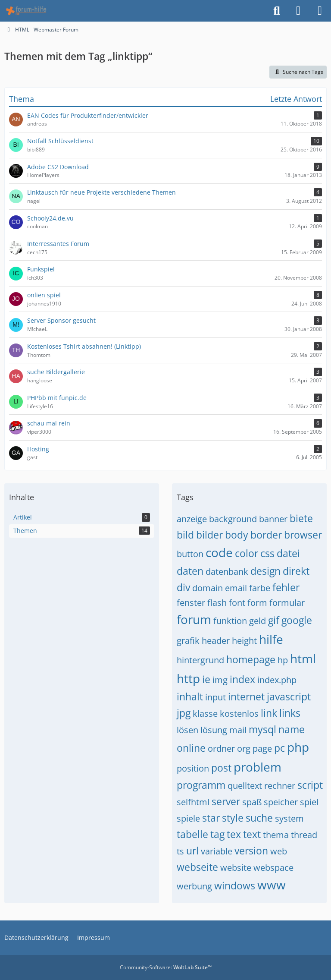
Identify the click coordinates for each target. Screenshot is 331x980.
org (244, 748)
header (216, 641)
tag (217, 834)
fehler (286, 587)
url (192, 851)
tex (234, 834)
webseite (197, 867)
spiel (309, 802)
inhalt (190, 696)
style (233, 818)
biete (301, 518)
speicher (281, 802)
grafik (188, 641)
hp (283, 660)
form (257, 603)
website (236, 868)
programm (201, 785)
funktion (230, 621)
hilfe (271, 639)
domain (208, 588)
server (226, 801)
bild (185, 535)
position (193, 768)
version (251, 851)
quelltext (245, 786)
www (272, 885)
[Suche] (277, 11)
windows (235, 885)
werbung (194, 886)
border (266, 535)
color (247, 553)
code (219, 552)
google (297, 620)
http (188, 678)
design (265, 571)
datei (288, 553)
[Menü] (320, 11)
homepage (251, 659)
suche (259, 818)
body (237, 535)
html (303, 659)
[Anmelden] (298, 11)
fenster (191, 603)
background (233, 519)
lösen (187, 730)
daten (190, 571)
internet (246, 696)
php (298, 747)
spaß (252, 802)
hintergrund (200, 660)
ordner (221, 748)
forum (194, 619)
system (289, 818)
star (211, 818)
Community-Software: (166, 967)
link (269, 713)
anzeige (192, 519)
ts (180, 851)
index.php (277, 680)
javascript (289, 696)
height (244, 641)
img (220, 680)
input (215, 697)
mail (238, 730)
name (292, 729)
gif (274, 620)
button (190, 554)
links (290, 713)
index (242, 679)
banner (273, 519)
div (183, 587)
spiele (188, 818)
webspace (273, 868)
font (237, 603)
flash (217, 603)
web (279, 851)
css (267, 553)
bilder (209, 535)
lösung (214, 730)
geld (258, 621)
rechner (280, 786)
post (221, 768)
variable (217, 851)
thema (276, 835)
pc (279, 748)
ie (206, 679)
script (310, 785)
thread (304, 835)
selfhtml (193, 802)
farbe (260, 588)
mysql (262, 729)
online (191, 748)
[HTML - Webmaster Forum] (26, 11)
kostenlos (239, 714)
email (236, 588)
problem (258, 767)
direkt (296, 571)
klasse (205, 714)
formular (287, 603)
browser (303, 535)
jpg (184, 713)
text (252, 834)
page (262, 748)
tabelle (192, 834)
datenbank (227, 572)
